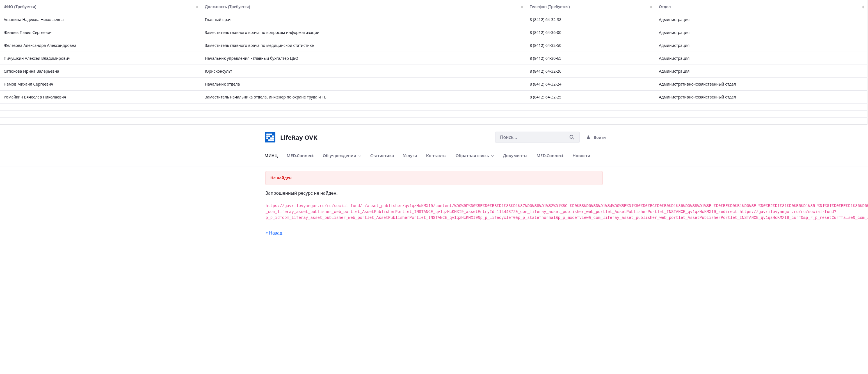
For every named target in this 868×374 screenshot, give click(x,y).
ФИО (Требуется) (101, 7)
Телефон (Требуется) (591, 7)
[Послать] (572, 137)
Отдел (762, 7)
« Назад (274, 233)
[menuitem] (271, 156)
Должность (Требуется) (364, 7)
